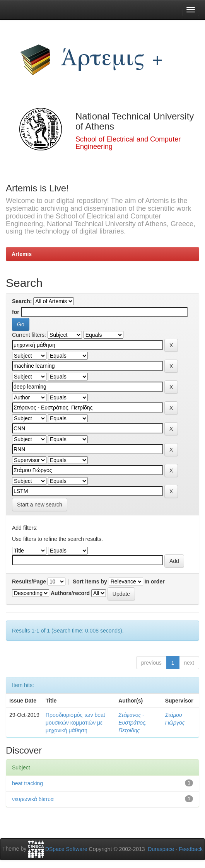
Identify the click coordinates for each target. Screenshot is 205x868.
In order (155, 582)
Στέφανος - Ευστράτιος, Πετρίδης (133, 723)
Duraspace (161, 849)
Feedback (191, 849)
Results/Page (29, 582)
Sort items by (90, 582)
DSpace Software (66, 849)
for (16, 312)
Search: (22, 301)
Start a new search (40, 505)
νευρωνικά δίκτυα (33, 799)
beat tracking (27, 783)
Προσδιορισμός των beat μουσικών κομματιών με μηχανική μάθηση (75, 723)
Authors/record (70, 593)
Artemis (22, 254)
